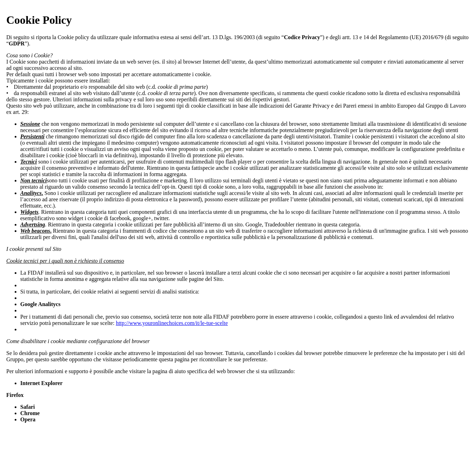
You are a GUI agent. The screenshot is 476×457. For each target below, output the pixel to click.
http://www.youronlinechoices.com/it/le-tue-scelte (172, 323)
